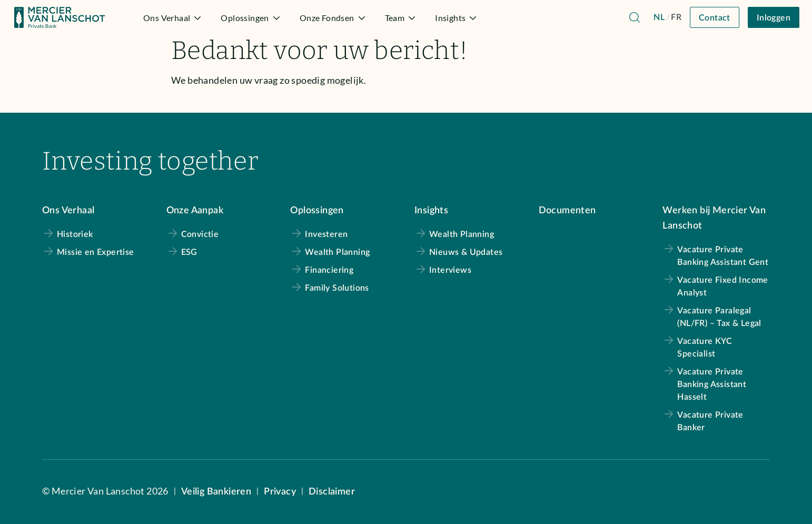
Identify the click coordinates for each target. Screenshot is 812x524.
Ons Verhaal (174, 18)
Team (402, 18)
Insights (457, 18)
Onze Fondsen (334, 18)
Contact (715, 18)
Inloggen (774, 18)
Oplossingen (251, 18)
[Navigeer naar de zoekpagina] (635, 17)
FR (676, 17)
